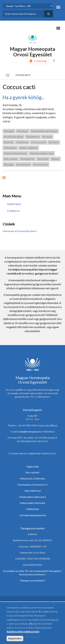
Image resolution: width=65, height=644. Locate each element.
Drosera (54, 142)
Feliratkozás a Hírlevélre (32, 478)
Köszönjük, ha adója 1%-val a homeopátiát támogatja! (32, 571)
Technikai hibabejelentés (33, 515)
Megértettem (15, 640)
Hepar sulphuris (29, 148)
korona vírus (41, 164)
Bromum (47, 137)
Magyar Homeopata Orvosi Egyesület (32, 52)
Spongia (9, 164)
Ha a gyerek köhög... (23, 97)
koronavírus (23, 164)
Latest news (14, 204)
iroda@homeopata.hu (31, 432)
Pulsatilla (43, 159)
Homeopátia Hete (26, 231)
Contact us (13, 211)
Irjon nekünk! (32, 472)
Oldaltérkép (32, 509)
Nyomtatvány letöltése (33, 574)
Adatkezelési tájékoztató (33, 497)
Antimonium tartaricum (44, 131)
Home (7, 75)
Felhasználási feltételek (33, 503)
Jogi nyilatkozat (33, 491)
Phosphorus (27, 159)
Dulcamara (10, 148)
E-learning (40, 61)
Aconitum (22, 131)
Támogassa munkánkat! (32, 580)
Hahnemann (9, 231)
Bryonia (9, 142)
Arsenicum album (14, 137)
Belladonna (33, 137)
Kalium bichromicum (15, 153)
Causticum (22, 142)
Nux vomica (11, 159)
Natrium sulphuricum (42, 153)
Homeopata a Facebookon (33, 485)
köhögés (9, 131)
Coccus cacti (39, 142)
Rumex (55, 159)
